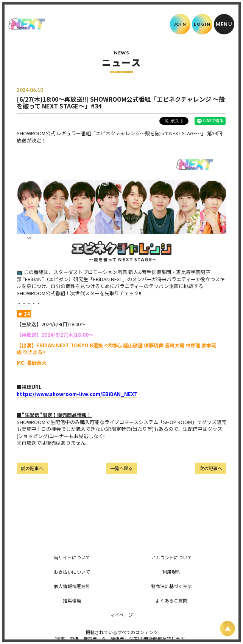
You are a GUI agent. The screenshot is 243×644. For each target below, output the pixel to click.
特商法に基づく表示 (171, 586)
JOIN (180, 24)
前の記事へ (32, 468)
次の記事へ (211, 468)
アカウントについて (171, 557)
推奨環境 (72, 600)
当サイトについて (72, 557)
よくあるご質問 (171, 600)
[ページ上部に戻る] (227, 629)
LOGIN (202, 24)
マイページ (121, 615)
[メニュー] (224, 24)
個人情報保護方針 (72, 586)
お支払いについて (72, 572)
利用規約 (171, 572)
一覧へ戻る (121, 468)
